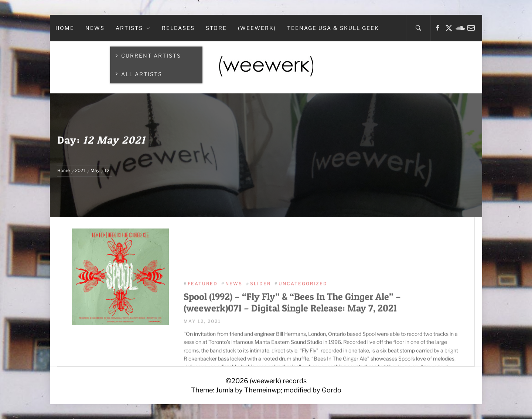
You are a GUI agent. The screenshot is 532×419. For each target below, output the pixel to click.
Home (65, 28)
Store (216, 28)
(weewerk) (257, 28)
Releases (178, 28)
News (95, 28)
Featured (203, 314)
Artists (133, 28)
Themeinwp (262, 390)
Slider (260, 314)
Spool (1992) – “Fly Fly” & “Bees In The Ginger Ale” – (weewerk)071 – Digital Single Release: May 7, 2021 (292, 333)
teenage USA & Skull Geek (333, 28)
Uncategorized (303, 314)
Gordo (332, 390)
